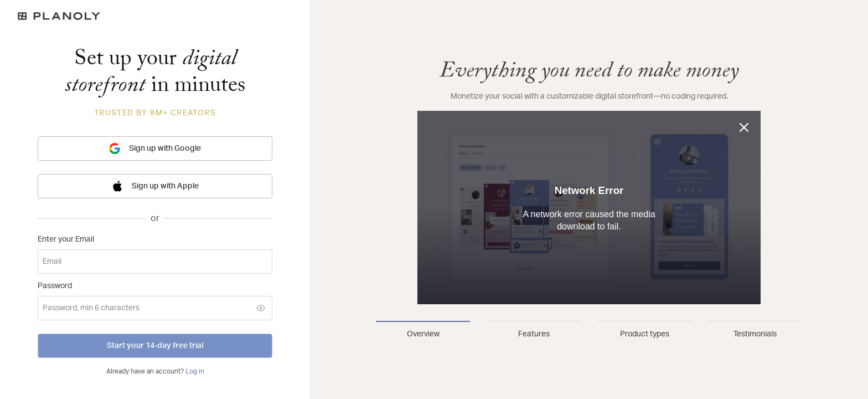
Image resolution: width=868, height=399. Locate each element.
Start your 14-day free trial (155, 346)
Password (55, 286)
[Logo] (155, 16)
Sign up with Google (155, 149)
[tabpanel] (589, 182)
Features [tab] (534, 334)
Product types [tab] (645, 334)
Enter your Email (66, 239)
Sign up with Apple (155, 186)
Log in (195, 371)
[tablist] (589, 330)
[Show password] (261, 308)
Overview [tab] (423, 334)
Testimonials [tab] (755, 334)
